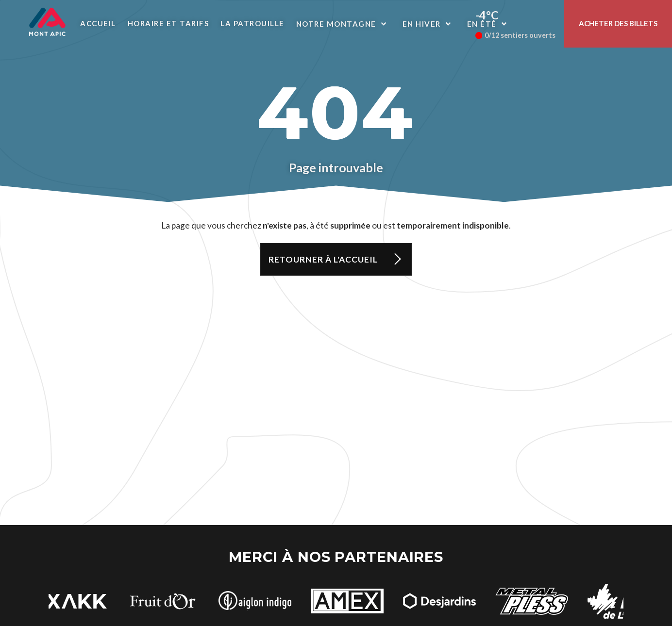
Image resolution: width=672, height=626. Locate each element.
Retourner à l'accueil (323, 259)
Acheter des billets (618, 23)
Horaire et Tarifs (168, 23)
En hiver (429, 24)
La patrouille (252, 23)
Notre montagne (344, 24)
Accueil (98, 23)
